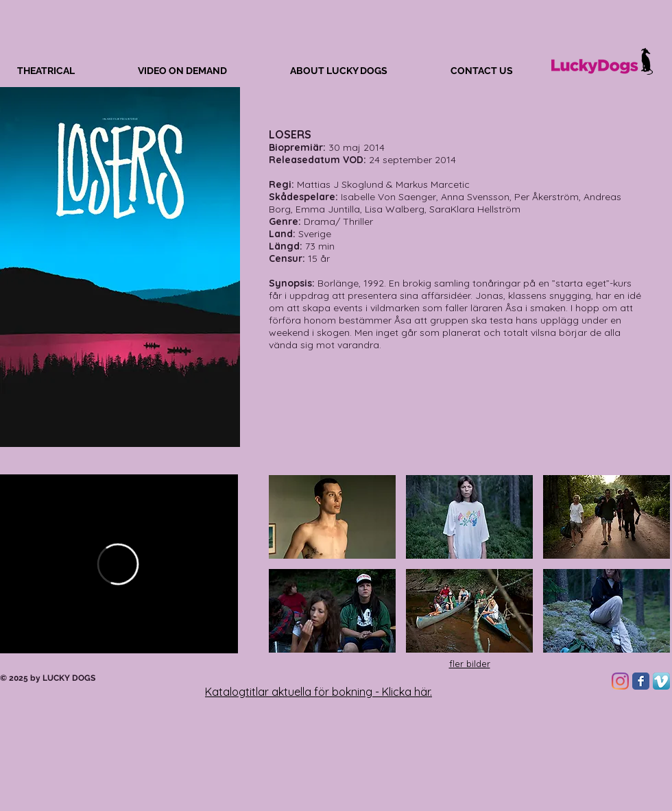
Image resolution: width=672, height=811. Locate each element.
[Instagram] (620, 681)
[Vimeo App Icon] (661, 681)
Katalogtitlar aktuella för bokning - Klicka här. (319, 692)
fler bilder (470, 664)
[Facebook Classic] (641, 681)
